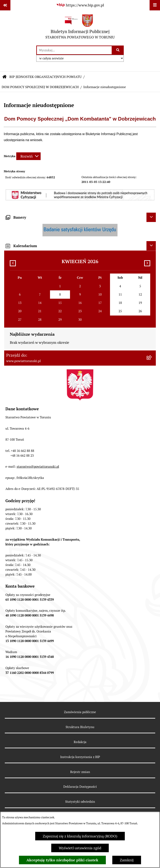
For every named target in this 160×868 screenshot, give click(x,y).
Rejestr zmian (80, 772)
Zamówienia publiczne (80, 712)
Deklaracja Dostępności (80, 787)
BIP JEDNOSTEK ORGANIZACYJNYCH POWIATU (46, 77)
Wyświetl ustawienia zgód (80, 848)
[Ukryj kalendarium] (151, 246)
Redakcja (80, 742)
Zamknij (127, 860)
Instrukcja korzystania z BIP (80, 757)
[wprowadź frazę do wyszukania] (74, 50)
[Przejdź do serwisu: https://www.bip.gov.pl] (80, 5)
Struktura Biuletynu (80, 727)
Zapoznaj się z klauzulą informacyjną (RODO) (80, 836)
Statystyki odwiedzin (80, 802)
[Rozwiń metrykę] (28, 156)
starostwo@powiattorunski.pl (38, 467)
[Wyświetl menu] (155, 5)
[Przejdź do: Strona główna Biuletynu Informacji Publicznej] (5, 77)
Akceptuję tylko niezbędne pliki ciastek (62, 860)
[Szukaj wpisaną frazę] (118, 50)
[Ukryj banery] (151, 217)
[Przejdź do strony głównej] (80, 28)
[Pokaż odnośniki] (5, 5)
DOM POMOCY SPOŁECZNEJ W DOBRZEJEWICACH (40, 87)
